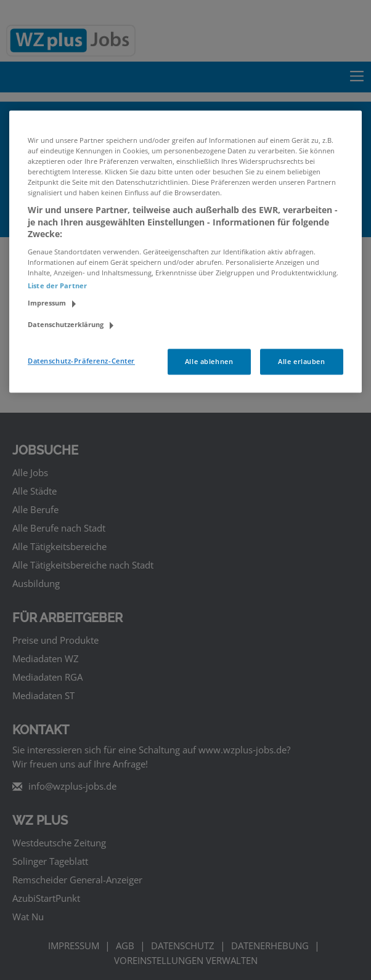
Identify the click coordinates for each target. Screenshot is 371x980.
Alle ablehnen (209, 362)
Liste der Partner (57, 285)
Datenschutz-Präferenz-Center (81, 361)
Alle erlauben (301, 362)
